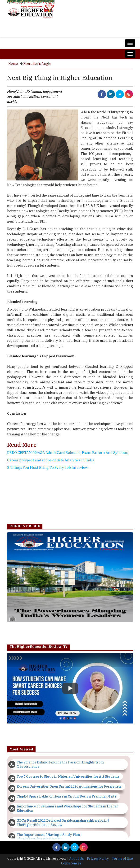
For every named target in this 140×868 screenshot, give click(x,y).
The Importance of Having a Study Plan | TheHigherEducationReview (49, 837)
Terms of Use (122, 859)
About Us (77, 859)
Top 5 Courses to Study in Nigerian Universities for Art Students (68, 776)
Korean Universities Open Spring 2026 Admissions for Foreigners (69, 786)
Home (13, 64)
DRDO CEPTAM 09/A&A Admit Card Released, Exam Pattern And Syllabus (67, 453)
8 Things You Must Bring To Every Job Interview (47, 467)
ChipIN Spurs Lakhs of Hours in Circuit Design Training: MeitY (67, 796)
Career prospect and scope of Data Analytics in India (51, 460)
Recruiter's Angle (37, 64)
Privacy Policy (98, 859)
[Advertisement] (70, 496)
